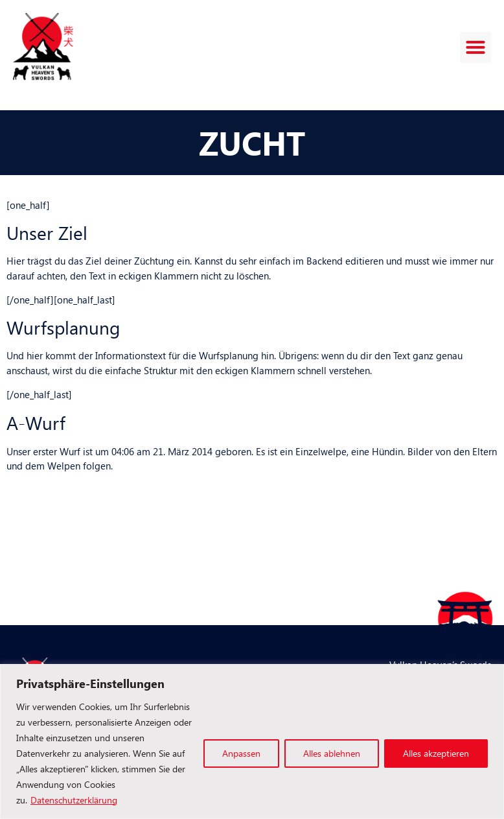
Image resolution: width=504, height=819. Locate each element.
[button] (475, 47)
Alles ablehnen (332, 753)
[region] (252, 742)
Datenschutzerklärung (74, 800)
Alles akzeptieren (436, 753)
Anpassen (241, 753)
